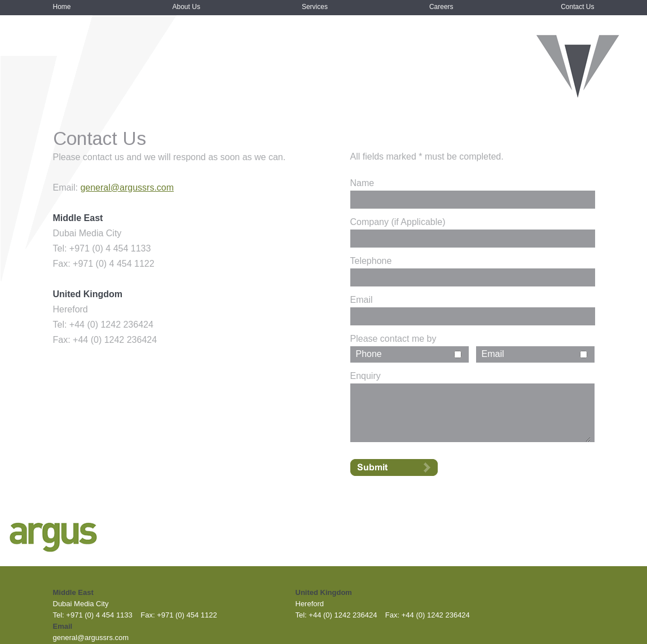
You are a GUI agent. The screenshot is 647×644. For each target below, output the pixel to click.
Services (315, 7)
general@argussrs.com (127, 188)
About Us (186, 7)
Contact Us (577, 7)
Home (62, 7)
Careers (441, 7)
